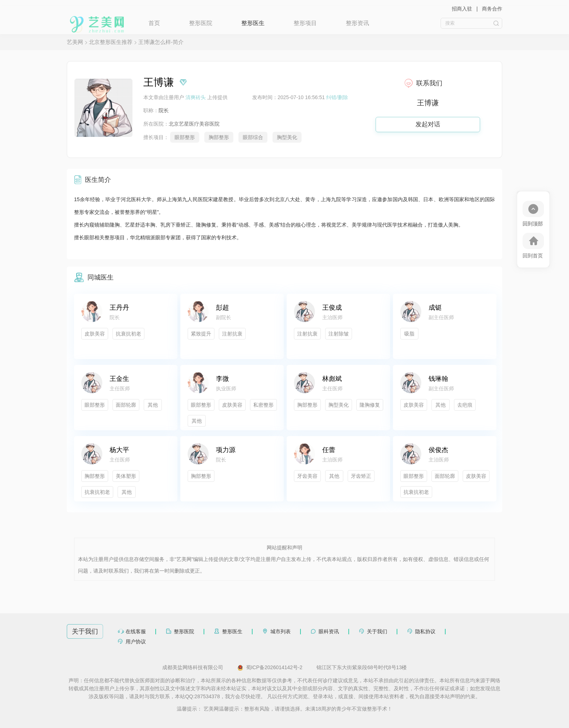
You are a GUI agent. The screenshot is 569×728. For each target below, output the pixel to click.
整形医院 (201, 23)
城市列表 (281, 631)
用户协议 (136, 642)
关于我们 (377, 631)
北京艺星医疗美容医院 (194, 124)
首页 (154, 23)
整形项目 (305, 23)
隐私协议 (425, 631)
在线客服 (136, 631)
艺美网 (75, 42)
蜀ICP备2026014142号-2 (270, 668)
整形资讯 (357, 23)
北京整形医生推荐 (111, 42)
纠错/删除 (337, 97)
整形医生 (253, 23)
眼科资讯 (329, 631)
